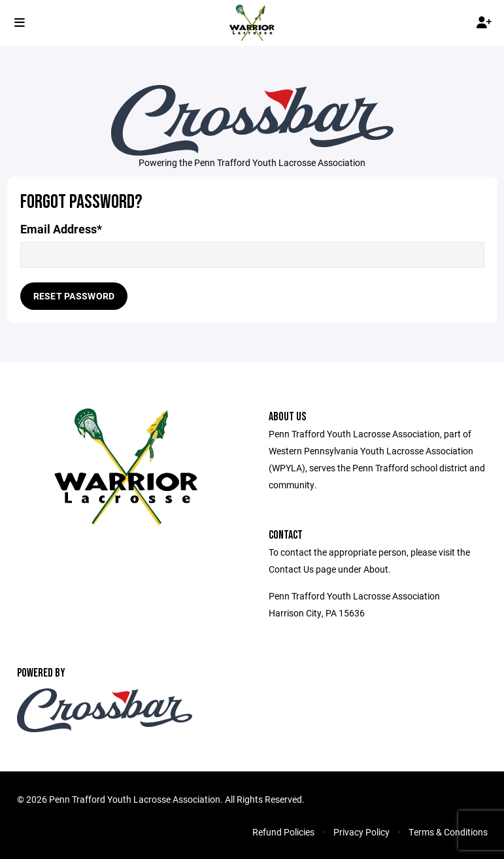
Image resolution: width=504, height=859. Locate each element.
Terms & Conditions (448, 832)
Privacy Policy (361, 832)
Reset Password (74, 296)
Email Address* (61, 229)
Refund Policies (283, 832)
